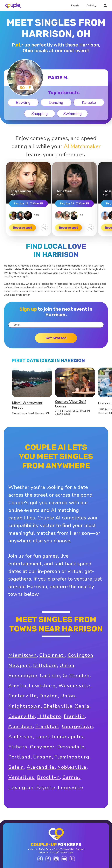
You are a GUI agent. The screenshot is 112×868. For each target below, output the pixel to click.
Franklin (74, 716)
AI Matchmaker (82, 146)
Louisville (71, 788)
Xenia (82, 706)
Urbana (43, 757)
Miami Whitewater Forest (27, 405)
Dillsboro (45, 665)
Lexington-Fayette (32, 788)
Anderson (20, 737)
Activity (91, 6)
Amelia (17, 686)
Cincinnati (52, 655)
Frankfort (47, 726)
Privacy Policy (53, 849)
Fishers (18, 747)
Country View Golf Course (71, 404)
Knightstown (25, 706)
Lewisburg (42, 686)
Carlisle (50, 676)
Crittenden (76, 676)
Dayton (49, 696)
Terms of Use (67, 849)
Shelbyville (58, 706)
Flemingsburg (72, 757)
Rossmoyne (23, 676)
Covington (81, 655)
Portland (19, 757)
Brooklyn (48, 777)
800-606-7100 (47, 853)
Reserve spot (23, 228)
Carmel (71, 777)
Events (75, 6)
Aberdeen (20, 726)
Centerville (23, 696)
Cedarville (22, 716)
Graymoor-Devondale (57, 747)
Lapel (42, 737)
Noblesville (72, 767)
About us (33, 849)
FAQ (41, 849)
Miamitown (23, 655)
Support (80, 849)
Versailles (21, 777)
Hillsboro (49, 716)
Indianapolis (68, 737)
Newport (19, 665)
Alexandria (41, 767)
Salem (16, 767)
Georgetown (78, 726)
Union (67, 665)
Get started (56, 338)
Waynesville (74, 686)
